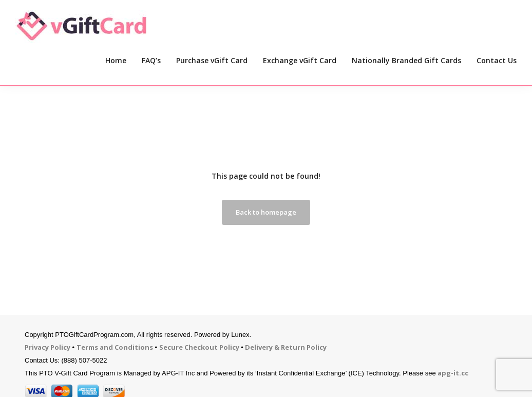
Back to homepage (266, 212)
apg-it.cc (453, 373)
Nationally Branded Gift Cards (406, 60)
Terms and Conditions (115, 347)
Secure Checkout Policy (199, 347)
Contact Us (497, 60)
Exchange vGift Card (300, 60)
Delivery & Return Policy (286, 347)
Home (116, 60)
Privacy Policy (47, 347)
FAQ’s (151, 60)
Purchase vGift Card (212, 60)
